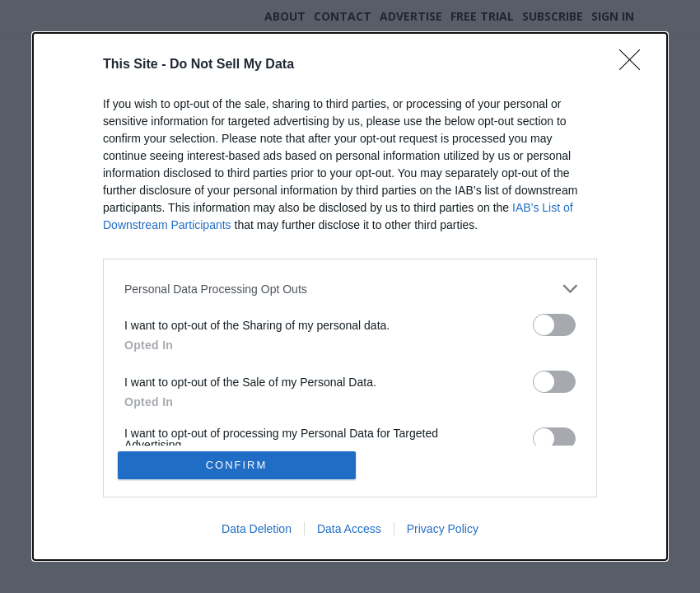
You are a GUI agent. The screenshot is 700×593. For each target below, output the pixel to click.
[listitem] (350, 289)
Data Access (349, 529)
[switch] (554, 325)
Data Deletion (257, 529)
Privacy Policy (443, 529)
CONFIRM (237, 465)
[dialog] (350, 296)
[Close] (635, 65)
